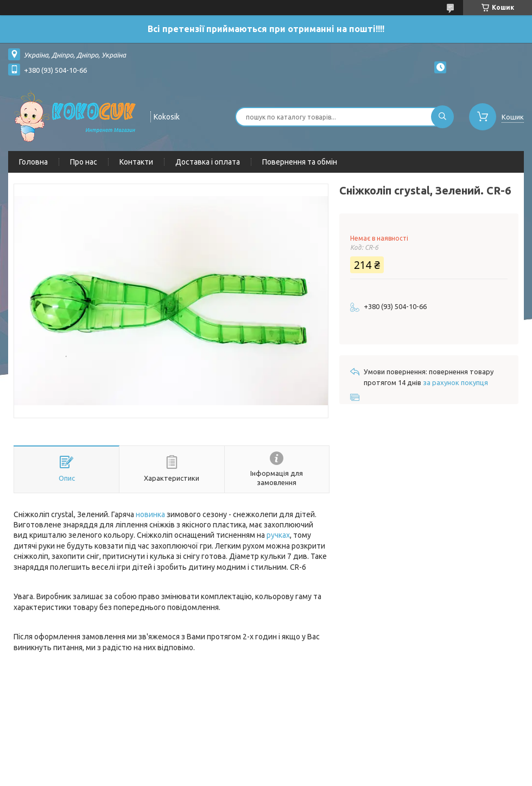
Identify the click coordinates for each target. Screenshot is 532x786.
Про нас (84, 162)
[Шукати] (442, 117)
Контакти (136, 162)
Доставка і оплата (208, 162)
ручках (278, 535)
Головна (33, 162)
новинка (150, 514)
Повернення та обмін (300, 162)
